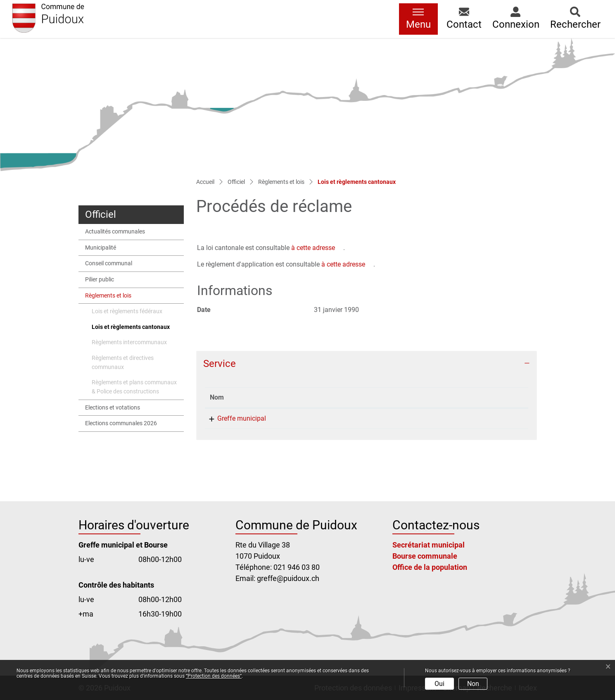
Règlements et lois (108, 296)
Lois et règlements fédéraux (127, 311)
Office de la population (430, 567)
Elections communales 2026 (121, 423)
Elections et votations (113, 408)
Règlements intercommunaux (129, 342)
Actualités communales (115, 232)
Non (473, 684)
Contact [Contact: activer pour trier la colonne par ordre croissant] (424, 397)
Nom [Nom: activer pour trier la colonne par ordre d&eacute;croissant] (217, 397)
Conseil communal (109, 263)
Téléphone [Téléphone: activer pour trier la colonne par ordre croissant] (333, 397)
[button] (464, 19)
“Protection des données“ (214, 676)
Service (220, 364)
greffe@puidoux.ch (441, 418)
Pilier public (100, 280)
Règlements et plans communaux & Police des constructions (134, 387)
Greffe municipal (234, 418)
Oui (439, 684)
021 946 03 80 (338, 418)
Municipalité (101, 248)
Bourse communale (425, 556)
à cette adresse (313, 248)
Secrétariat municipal (429, 545)
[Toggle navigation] (418, 19)
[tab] (367, 364)
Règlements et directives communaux (123, 363)
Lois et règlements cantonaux (131, 329)
